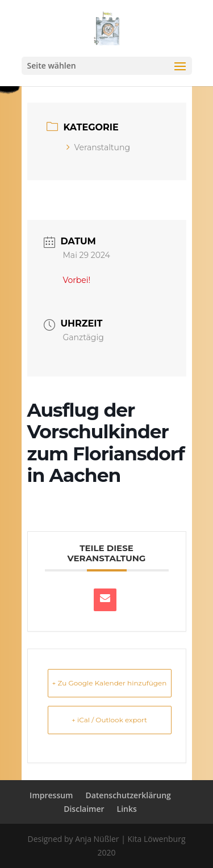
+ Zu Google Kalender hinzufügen (110, 683)
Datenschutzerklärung (128, 795)
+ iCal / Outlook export (109, 720)
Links (127, 809)
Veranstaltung (99, 147)
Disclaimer (84, 809)
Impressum (51, 795)
